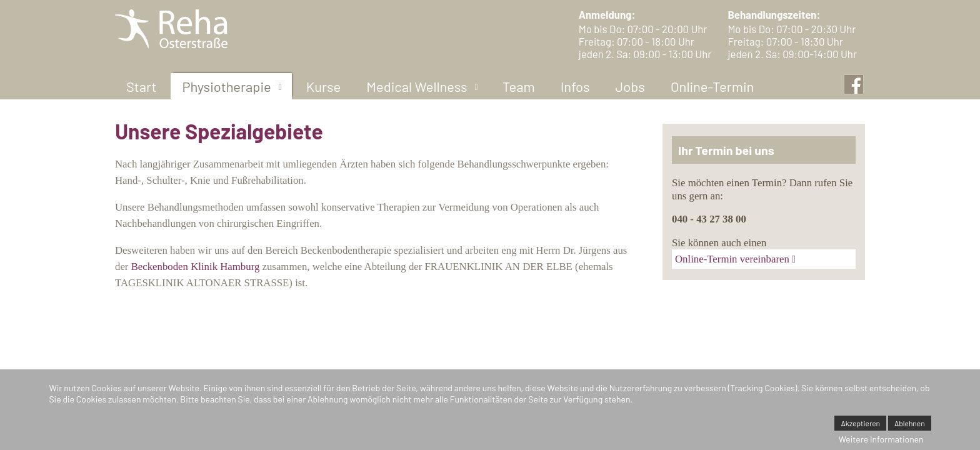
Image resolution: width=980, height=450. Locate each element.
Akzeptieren (860, 423)
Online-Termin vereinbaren (732, 259)
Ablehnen (910, 423)
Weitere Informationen (881, 439)
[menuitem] (141, 86)
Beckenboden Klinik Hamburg (196, 267)
